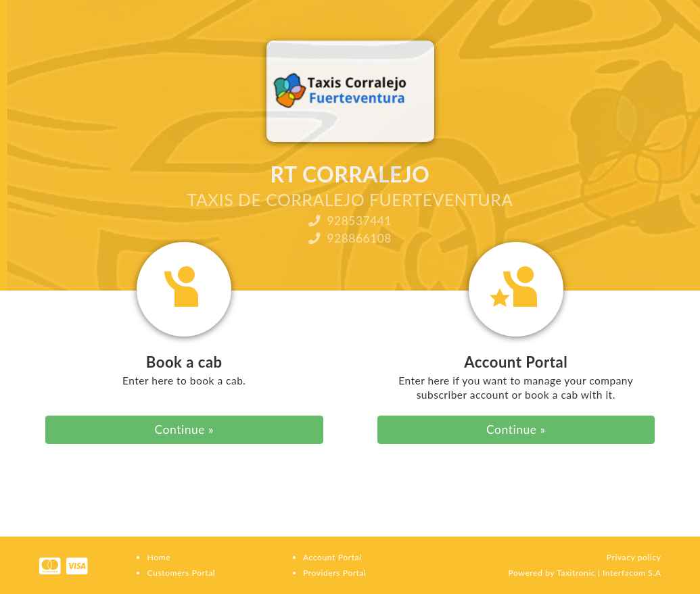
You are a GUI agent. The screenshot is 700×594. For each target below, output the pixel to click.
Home (159, 557)
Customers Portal (181, 573)
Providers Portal (334, 573)
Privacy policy (634, 557)
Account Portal (332, 557)
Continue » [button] (184, 429)
